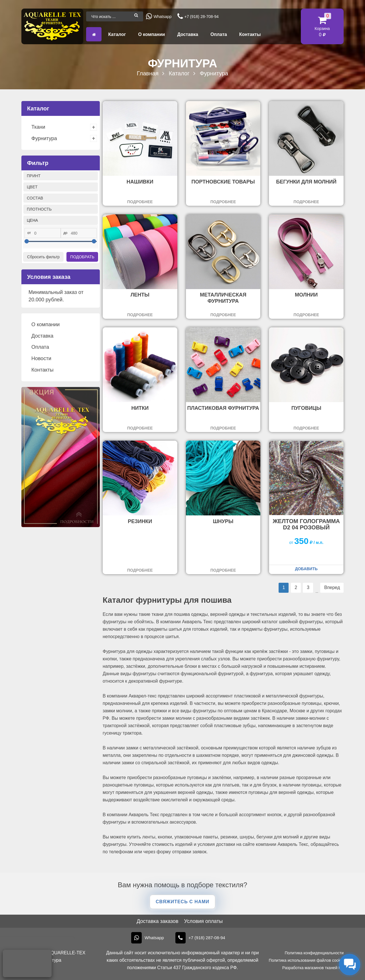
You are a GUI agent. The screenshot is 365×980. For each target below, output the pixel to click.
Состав (35, 198)
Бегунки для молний (306, 182)
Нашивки (140, 182)
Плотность (39, 209)
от (29, 233)
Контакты (250, 34)
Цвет (32, 187)
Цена (32, 220)
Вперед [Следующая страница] (332, 587)
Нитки (140, 408)
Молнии (306, 295)
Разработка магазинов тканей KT (313, 968)
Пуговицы (306, 408)
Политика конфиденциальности (314, 953)
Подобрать (82, 257)
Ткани (38, 127)
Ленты (140, 295)
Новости (41, 358)
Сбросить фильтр (43, 257)
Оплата (219, 34)
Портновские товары (223, 182)
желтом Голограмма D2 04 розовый (306, 524)
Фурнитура (44, 138)
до (66, 233)
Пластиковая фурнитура (223, 408)
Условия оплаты (203, 921)
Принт (34, 176)
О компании (151, 34)
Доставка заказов (157, 921)
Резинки (140, 521)
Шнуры (223, 521)
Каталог (117, 34)
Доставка (188, 34)
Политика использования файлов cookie (306, 960)
